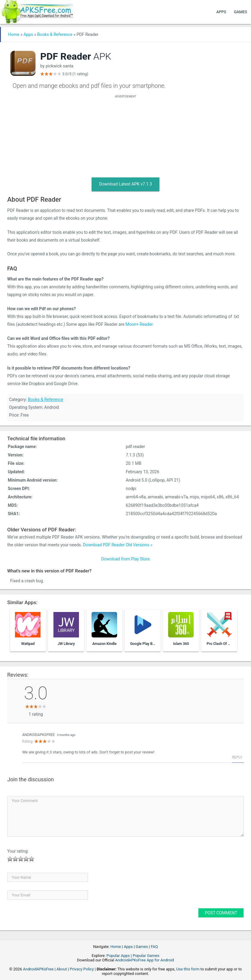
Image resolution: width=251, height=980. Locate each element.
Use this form (188, 969)
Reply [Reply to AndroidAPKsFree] (237, 757)
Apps (221, 12)
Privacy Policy (82, 969)
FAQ (154, 947)
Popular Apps (118, 956)
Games (240, 12)
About (62, 969)
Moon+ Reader (139, 324)
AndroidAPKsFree (39, 735)
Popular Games (146, 956)
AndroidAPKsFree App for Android (144, 960)
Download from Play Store (125, 559)
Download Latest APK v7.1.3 (125, 184)
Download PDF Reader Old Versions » (118, 545)
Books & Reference (55, 34)
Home (14, 34)
